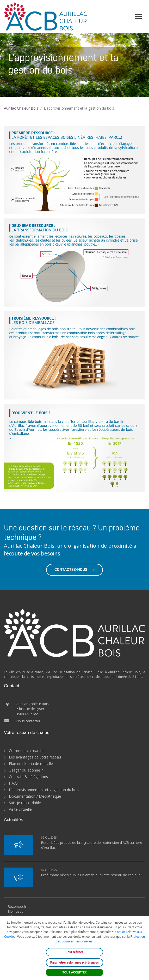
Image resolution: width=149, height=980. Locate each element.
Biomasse (16, 911)
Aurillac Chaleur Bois (21, 108)
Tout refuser (74, 952)
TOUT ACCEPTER (74, 972)
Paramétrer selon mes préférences (75, 963)
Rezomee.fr (17, 906)
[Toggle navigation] (138, 17)
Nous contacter (28, 721)
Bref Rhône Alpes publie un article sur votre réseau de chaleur (91, 875)
